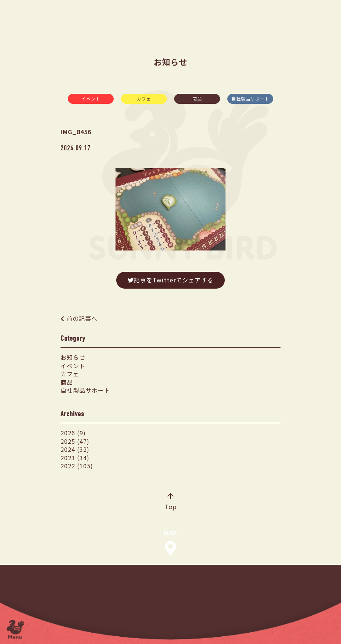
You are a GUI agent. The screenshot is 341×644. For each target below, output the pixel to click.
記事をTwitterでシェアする (170, 280)
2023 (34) (75, 458)
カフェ (144, 98)
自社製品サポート (250, 98)
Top (171, 502)
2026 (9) (73, 433)
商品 (197, 98)
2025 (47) (75, 441)
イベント (91, 98)
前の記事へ (82, 318)
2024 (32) (75, 449)
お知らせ (73, 357)
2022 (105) (77, 466)
